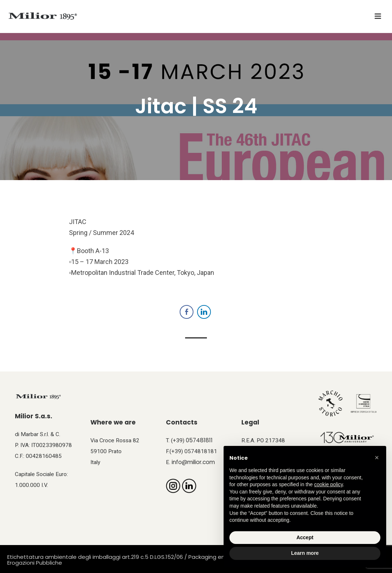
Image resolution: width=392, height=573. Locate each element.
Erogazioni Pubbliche (35, 563)
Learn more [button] (305, 553)
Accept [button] (305, 537)
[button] (377, 458)
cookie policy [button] (328, 484)
